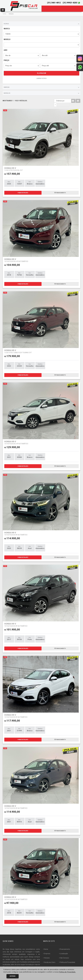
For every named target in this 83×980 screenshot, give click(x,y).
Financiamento (64, 945)
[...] (14, 966)
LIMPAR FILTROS (41, 78)
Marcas (41, 87)
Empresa (47, 950)
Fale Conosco (64, 954)
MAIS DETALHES (23, 189)
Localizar (42, 73)
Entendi (13, 976)
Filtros (41, 24)
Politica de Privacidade (67, 958)
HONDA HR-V (14, 165)
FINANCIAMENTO (60, 189)
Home (4, 14)
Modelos (41, 93)
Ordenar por (56, 101)
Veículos (46, 954)
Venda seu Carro (49, 958)
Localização (63, 950)
